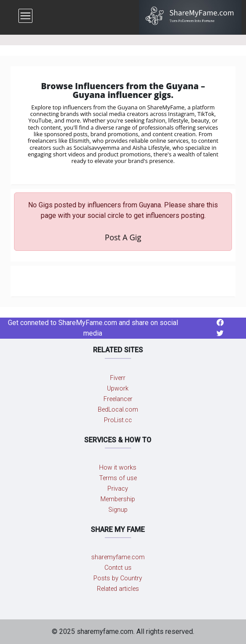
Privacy (118, 489)
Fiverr (118, 378)
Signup (118, 510)
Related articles (118, 589)
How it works (118, 468)
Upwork (118, 389)
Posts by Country (118, 578)
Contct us (118, 568)
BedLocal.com (118, 410)
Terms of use (118, 478)
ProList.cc (118, 420)
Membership (118, 499)
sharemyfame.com (118, 557)
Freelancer (118, 399)
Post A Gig (123, 237)
